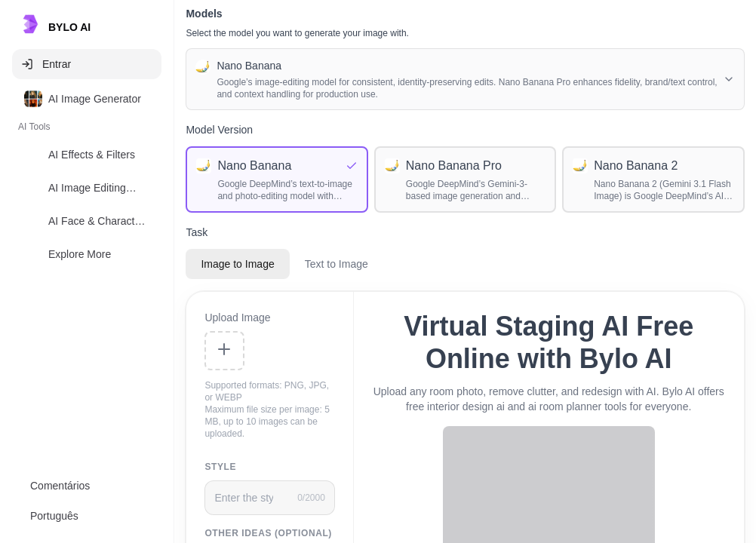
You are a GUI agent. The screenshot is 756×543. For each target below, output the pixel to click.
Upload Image (237, 318)
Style (220, 467)
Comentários (60, 486)
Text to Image (337, 264)
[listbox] (87, 179)
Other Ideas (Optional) (268, 533)
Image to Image (237, 264)
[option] (87, 99)
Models (204, 14)
